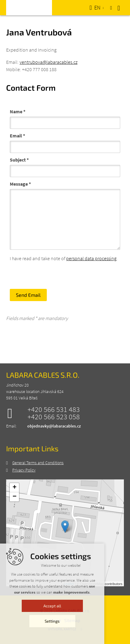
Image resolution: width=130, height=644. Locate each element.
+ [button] (15, 488)
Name (18, 111)
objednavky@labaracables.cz (54, 426)
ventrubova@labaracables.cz (48, 62)
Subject (19, 160)
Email (17, 136)
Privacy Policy (24, 470)
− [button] (15, 497)
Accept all (65, 637)
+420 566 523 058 (54, 417)
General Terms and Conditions (38, 463)
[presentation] (56, 274)
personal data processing (91, 258)
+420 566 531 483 (54, 409)
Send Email (28, 295)
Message (20, 184)
